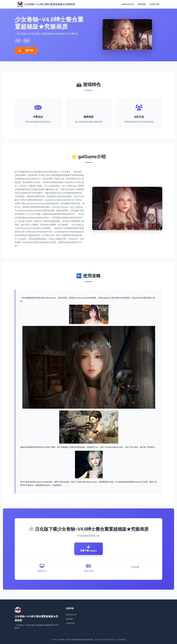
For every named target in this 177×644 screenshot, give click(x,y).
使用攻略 (142, 4)
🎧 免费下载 (26, 50)
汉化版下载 (154, 4)
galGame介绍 (128, 4)
